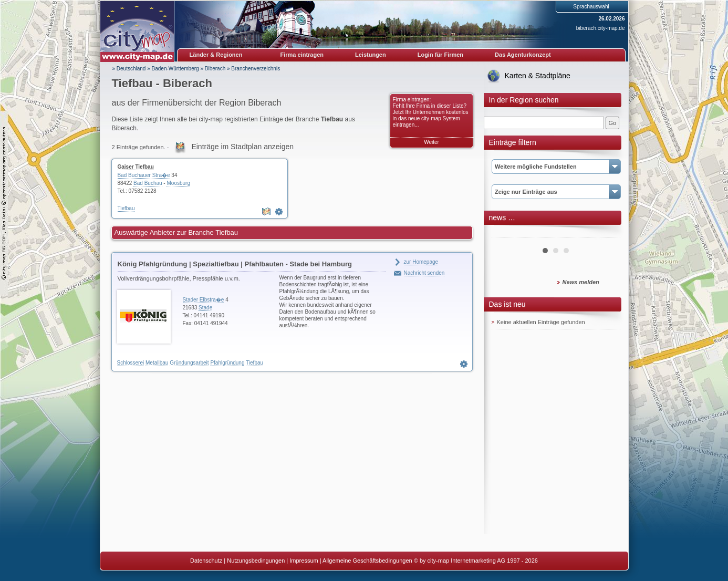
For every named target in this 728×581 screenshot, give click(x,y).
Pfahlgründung (227, 363)
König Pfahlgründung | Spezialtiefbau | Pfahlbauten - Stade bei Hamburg (235, 264)
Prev (505, 233)
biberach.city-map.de (601, 28)
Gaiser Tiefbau (136, 167)
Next (607, 233)
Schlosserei (131, 363)
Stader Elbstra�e (204, 300)
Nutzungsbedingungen (256, 561)
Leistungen (371, 55)
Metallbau (157, 363)
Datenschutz (206, 561)
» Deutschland (129, 69)
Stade (205, 308)
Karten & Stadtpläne (538, 76)
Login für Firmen (440, 55)
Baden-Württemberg (175, 69)
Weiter (431, 142)
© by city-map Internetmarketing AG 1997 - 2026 (476, 561)
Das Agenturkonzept (523, 55)
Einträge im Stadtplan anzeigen (242, 147)
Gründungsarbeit (189, 363)
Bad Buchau (148, 183)
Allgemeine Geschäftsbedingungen (367, 561)
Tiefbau (126, 208)
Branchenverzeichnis (256, 69)
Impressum (304, 561)
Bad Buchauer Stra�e (144, 175)
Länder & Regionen (216, 55)
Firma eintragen (302, 55)
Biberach (215, 69)
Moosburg (178, 183)
